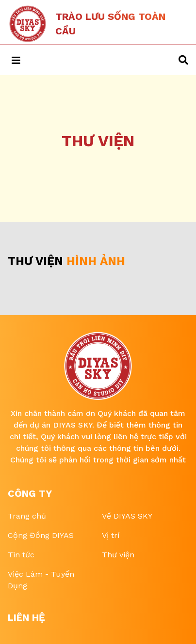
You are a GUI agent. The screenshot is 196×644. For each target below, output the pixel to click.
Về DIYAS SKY (127, 516)
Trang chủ (27, 516)
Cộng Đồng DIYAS (41, 535)
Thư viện (118, 555)
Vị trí (111, 535)
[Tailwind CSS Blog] (94, 24)
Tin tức (21, 555)
